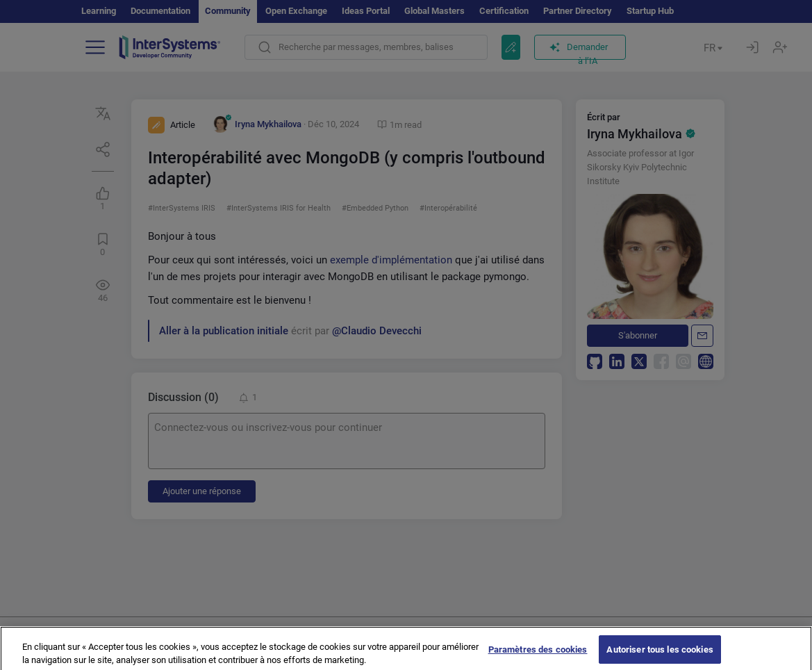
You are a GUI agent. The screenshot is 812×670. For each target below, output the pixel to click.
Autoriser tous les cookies (660, 654)
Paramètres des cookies (538, 654)
